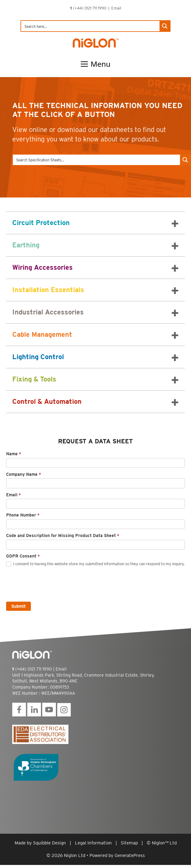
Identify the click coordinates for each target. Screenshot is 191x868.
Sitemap (129, 843)
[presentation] (53, 583)
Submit (18, 606)
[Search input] (91, 26)
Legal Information (93, 843)
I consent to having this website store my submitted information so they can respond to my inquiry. (95, 564)
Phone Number (23, 515)
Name (14, 454)
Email (116, 8)
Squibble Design (50, 843)
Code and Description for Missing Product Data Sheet (63, 535)
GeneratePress (130, 855)
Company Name (24, 474)
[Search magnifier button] (165, 26)
